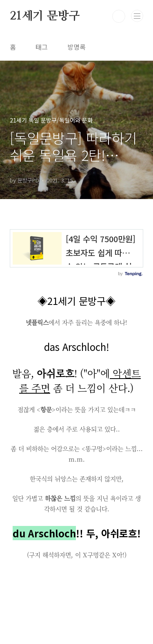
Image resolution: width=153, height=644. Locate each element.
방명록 (76, 47)
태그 (42, 47)
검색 (119, 16)
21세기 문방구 (45, 16)
